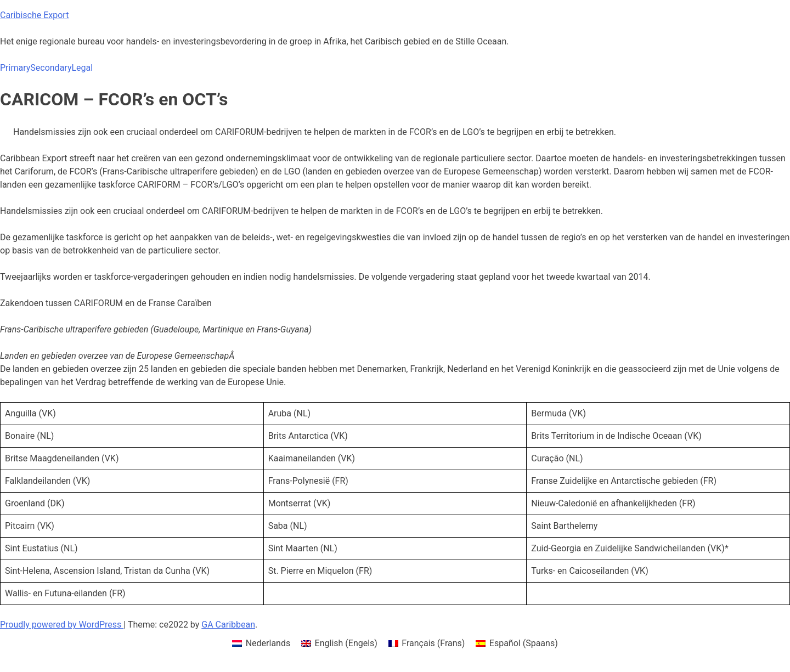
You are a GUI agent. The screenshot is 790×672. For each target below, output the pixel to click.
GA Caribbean (228, 625)
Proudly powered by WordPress (62, 625)
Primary (15, 68)
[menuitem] (261, 643)
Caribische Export (34, 15)
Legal (82, 68)
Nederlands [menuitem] (268, 643)
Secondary (51, 68)
